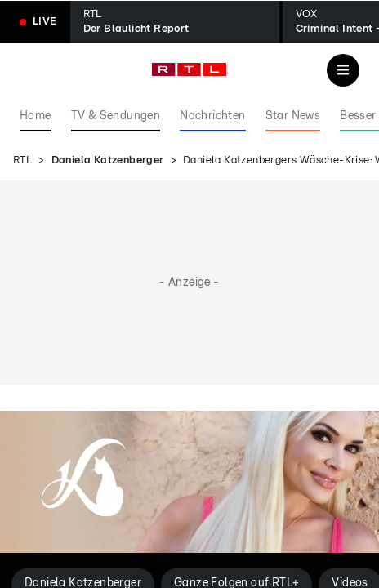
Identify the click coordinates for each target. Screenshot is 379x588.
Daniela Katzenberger (108, 160)
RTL (22, 160)
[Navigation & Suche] (343, 70)
